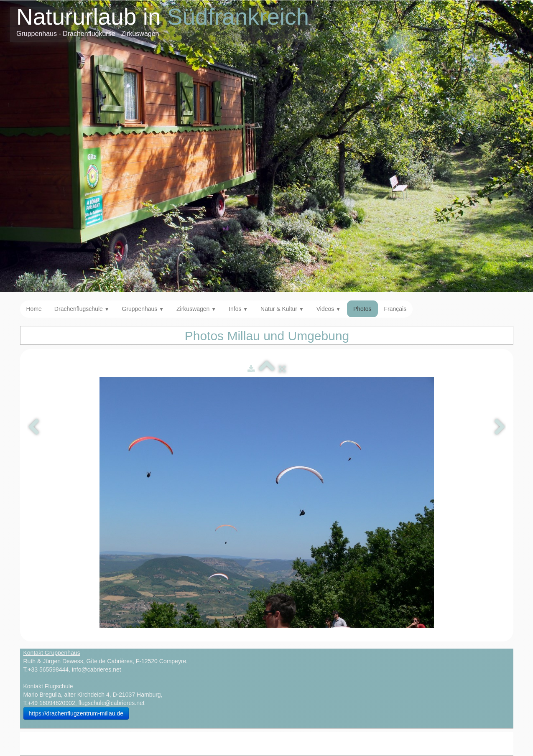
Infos (238, 309)
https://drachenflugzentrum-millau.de (76, 713)
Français (395, 309)
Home (34, 309)
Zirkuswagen (196, 309)
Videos (329, 309)
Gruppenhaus (143, 309)
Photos (362, 309)
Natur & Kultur (282, 309)
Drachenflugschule (82, 309)
